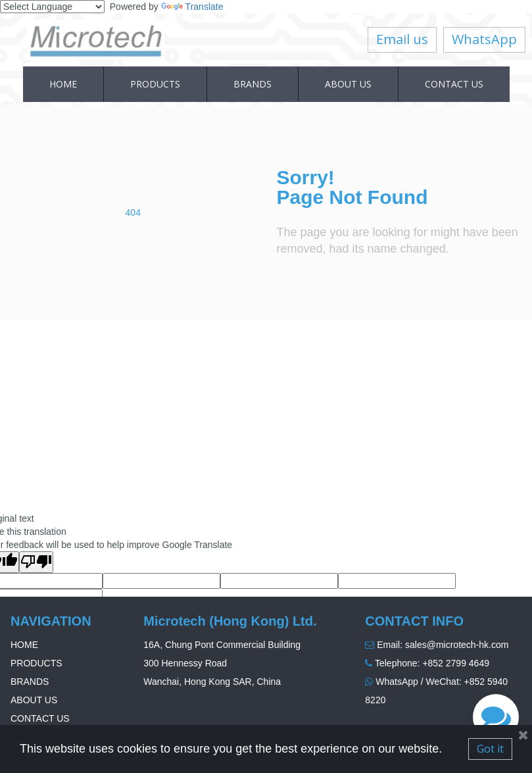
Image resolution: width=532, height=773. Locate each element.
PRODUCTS (155, 84)
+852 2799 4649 (456, 663)
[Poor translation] (36, 562)
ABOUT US (348, 84)
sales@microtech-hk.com (457, 645)
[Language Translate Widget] (52, 7)
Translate (192, 7)
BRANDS (253, 84)
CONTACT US (454, 84)
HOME (63, 84)
